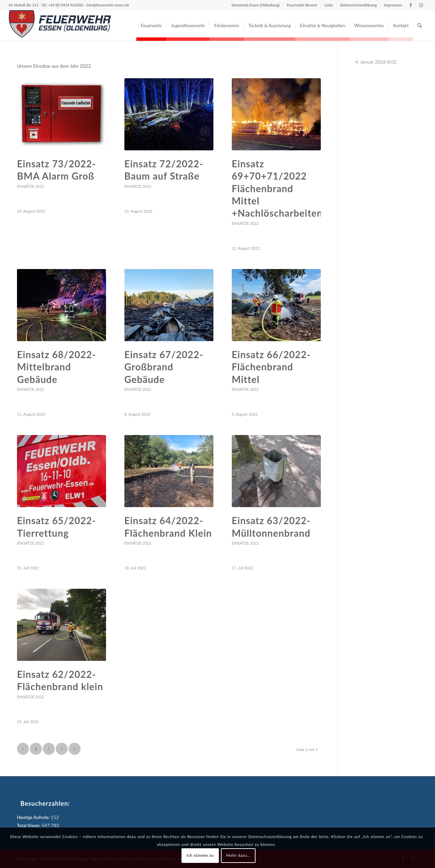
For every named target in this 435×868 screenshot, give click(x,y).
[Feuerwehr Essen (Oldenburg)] (60, 26)
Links (328, 5)
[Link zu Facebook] (411, 5)
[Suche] (420, 26)
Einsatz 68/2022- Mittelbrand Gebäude (56, 367)
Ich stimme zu (200, 855)
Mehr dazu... (238, 855)
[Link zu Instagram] (421, 5)
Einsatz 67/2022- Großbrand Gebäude (164, 367)
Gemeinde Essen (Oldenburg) (255, 5)
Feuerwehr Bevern (302, 5)
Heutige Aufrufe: (34, 817)
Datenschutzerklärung (359, 5)
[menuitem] (151, 26)
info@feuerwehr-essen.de (108, 5)
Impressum (393, 5)
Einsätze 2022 (30, 186)
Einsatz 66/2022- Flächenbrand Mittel (271, 367)
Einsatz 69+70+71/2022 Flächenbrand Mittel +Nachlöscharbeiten (277, 188)
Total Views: (29, 825)
